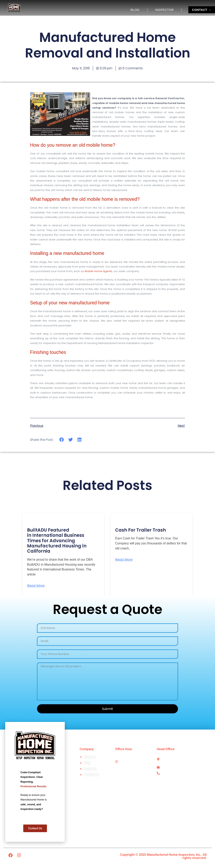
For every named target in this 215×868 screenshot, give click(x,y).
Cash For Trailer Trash (140, 530)
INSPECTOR (164, 10)
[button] (62, 440)
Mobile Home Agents (98, 271)
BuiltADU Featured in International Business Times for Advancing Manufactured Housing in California (57, 541)
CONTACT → (202, 10)
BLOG (135, 10)
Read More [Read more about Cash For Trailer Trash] (124, 560)
